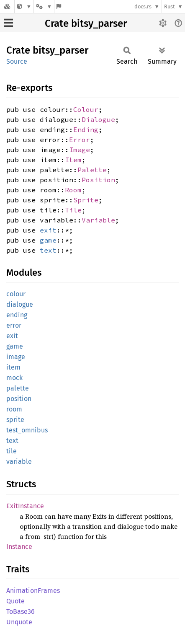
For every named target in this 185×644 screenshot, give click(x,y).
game (48, 240)
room (14, 409)
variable (19, 462)
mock (14, 378)
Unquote (19, 622)
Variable (98, 220)
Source (17, 61)
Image (80, 150)
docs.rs (143, 6)
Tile (73, 210)
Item (73, 160)
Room (73, 190)
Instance (19, 547)
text (48, 250)
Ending (86, 129)
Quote (15, 601)
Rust (170, 6)
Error (80, 140)
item (13, 367)
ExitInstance (25, 506)
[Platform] (44, 6)
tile (12, 451)
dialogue (20, 304)
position (19, 399)
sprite (15, 420)
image (16, 357)
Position (98, 180)
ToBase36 (21, 612)
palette (18, 388)
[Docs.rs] (7, 6)
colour (16, 294)
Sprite (86, 200)
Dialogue (98, 119)
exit (48, 230)
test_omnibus (27, 430)
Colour (86, 109)
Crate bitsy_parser (86, 23)
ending (17, 315)
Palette (92, 170)
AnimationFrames (33, 591)
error (14, 325)
